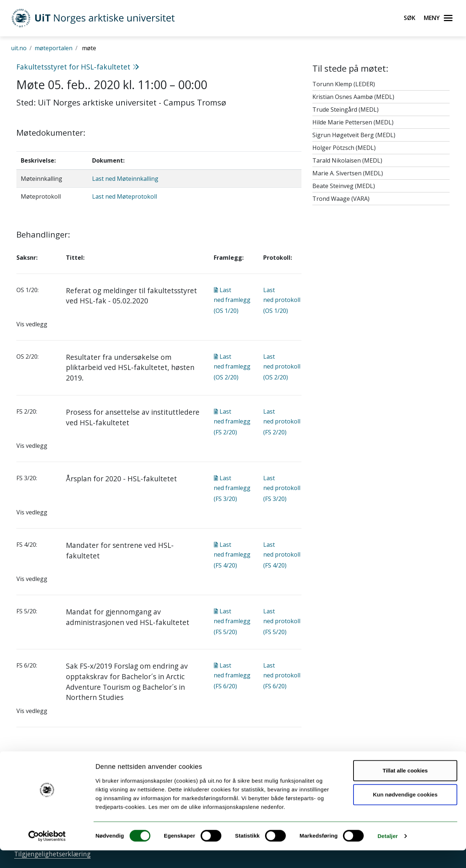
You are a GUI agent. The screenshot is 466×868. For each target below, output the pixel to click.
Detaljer (388, 854)
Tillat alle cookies (405, 788)
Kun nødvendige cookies (405, 812)
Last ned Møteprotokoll (125, 196)
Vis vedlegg (32, 324)
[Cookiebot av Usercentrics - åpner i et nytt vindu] (47, 854)
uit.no (19, 48)
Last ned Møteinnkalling (125, 179)
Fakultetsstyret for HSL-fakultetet (78, 67)
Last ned (232, 300)
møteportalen (54, 48)
